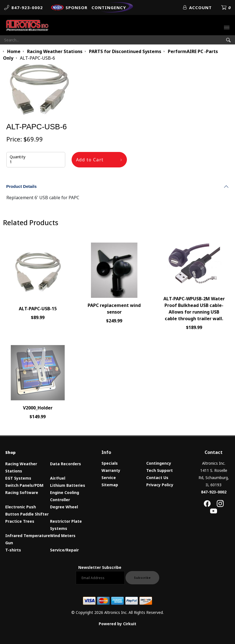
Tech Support (160, 470)
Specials (110, 463)
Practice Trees (20, 521)
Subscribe (142, 578)
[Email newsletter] (100, 578)
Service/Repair (64, 550)
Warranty (111, 470)
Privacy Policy (160, 485)
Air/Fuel (58, 478)
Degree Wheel (64, 507)
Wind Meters (63, 536)
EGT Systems (18, 478)
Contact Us (157, 478)
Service (109, 478)
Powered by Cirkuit (118, 624)
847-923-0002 (214, 492)
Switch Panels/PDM (24, 485)
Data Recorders (66, 464)
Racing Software (22, 492)
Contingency (159, 463)
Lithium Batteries (68, 485)
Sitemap (110, 485)
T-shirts (13, 550)
